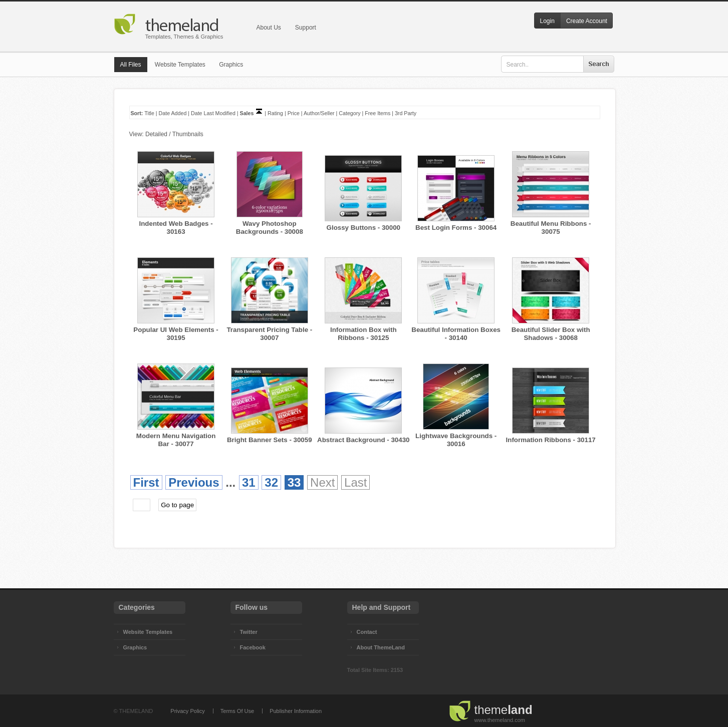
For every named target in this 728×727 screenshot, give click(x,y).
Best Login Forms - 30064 (456, 228)
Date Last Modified (213, 113)
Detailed (156, 134)
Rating (275, 113)
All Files (131, 65)
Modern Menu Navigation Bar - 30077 (176, 440)
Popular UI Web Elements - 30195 (176, 334)
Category (349, 113)
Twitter (249, 632)
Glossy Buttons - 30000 (363, 228)
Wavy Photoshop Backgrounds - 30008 (270, 228)
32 (271, 482)
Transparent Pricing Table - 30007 (269, 334)
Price (294, 113)
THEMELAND (136, 711)
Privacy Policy (187, 711)
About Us (269, 28)
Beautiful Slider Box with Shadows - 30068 (551, 334)
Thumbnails (188, 134)
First (146, 482)
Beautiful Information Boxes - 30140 (456, 334)
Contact (367, 632)
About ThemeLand (381, 647)
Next (322, 482)
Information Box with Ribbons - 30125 (363, 334)
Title (149, 113)
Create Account (587, 21)
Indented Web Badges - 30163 (176, 228)
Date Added (173, 113)
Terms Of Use (237, 711)
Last (355, 482)
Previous (194, 482)
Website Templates (180, 65)
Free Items (378, 113)
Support (306, 28)
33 (294, 482)
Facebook (253, 647)
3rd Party (406, 113)
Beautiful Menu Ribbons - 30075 (551, 228)
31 (249, 482)
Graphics (231, 65)
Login (547, 21)
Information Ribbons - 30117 (551, 440)
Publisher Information (296, 711)
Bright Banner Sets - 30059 (270, 440)
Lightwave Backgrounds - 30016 (456, 440)
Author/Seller (319, 113)
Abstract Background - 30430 (363, 440)
